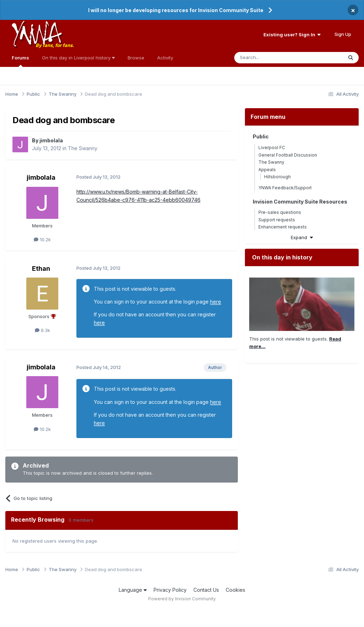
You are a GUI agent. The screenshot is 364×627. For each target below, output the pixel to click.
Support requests (277, 220)
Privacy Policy (170, 590)
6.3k (42, 330)
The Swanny (83, 148)
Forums (20, 61)
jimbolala (51, 140)
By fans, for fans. (55, 45)
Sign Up (343, 34)
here (216, 302)
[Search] (270, 58)
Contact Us (206, 590)
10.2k (42, 239)
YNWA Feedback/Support (285, 188)
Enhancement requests (283, 227)
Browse (136, 58)
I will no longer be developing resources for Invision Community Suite (176, 10)
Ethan (41, 268)
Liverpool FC (272, 147)
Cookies (235, 590)
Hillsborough (277, 177)
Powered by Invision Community (182, 599)
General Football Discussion (288, 155)
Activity (165, 58)
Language (133, 590)
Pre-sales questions (280, 212)
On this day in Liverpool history (78, 58)
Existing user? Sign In (292, 35)
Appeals (267, 170)
